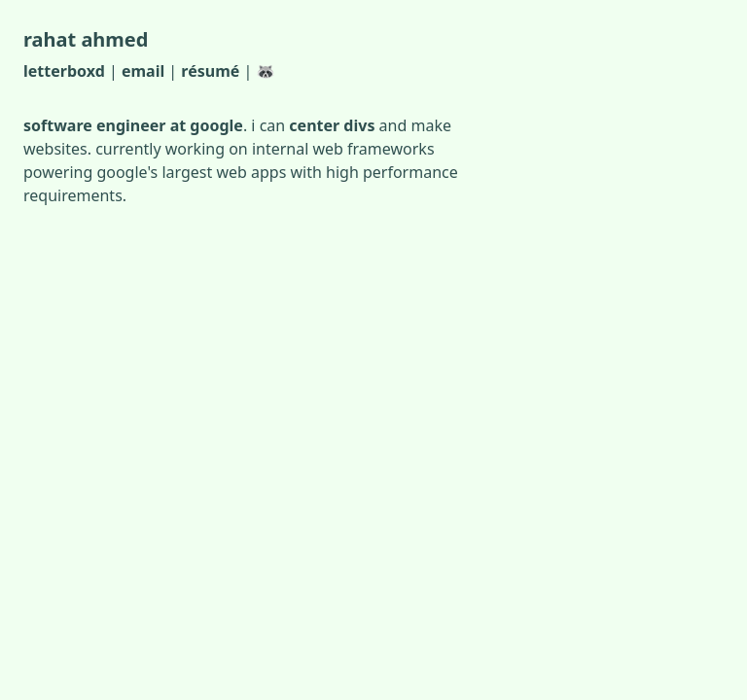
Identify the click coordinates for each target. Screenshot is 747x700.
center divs (332, 125)
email (143, 71)
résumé (210, 71)
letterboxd (64, 71)
